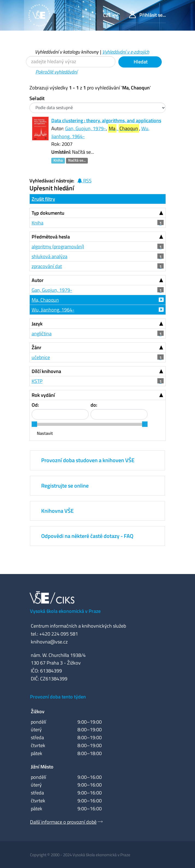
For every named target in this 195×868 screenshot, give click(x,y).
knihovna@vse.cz (49, 642)
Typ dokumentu (48, 213)
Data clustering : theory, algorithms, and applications (106, 120)
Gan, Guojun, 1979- (85, 128)
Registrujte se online (65, 486)
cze (108, 15)
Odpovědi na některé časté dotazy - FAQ (87, 536)
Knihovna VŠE (57, 511)
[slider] (34, 424)
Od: (35, 405)
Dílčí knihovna (46, 371)
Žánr (37, 347)
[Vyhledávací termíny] (71, 62)
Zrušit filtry (43, 199)
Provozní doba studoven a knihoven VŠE (88, 460)
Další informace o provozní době (63, 822)
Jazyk (37, 324)
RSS (84, 181)
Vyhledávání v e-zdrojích (126, 52)
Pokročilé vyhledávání (56, 72)
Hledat (140, 62)
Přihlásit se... (147, 15)
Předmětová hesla (51, 237)
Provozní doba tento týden (58, 697)
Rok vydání (43, 395)
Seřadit (37, 98)
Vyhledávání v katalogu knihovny (67, 52)
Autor (38, 280)
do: (94, 405)
